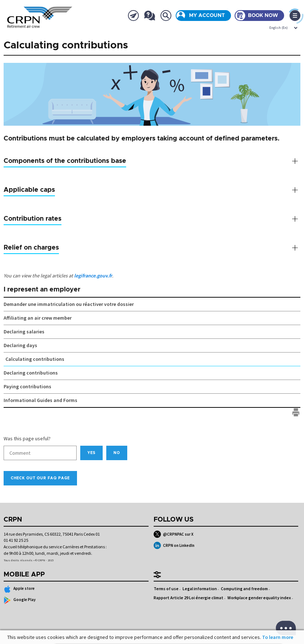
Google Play (20, 600)
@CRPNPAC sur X (174, 534)
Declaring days (20, 345)
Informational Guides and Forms (40, 400)
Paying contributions (27, 386)
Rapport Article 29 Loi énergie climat (189, 598)
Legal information (200, 589)
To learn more (278, 637)
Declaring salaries (24, 332)
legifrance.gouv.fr (93, 276)
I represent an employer (42, 290)
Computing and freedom (244, 589)
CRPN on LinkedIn (174, 545)
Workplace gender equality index (259, 598)
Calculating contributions (35, 359)
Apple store (19, 589)
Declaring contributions (31, 373)
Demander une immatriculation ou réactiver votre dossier (69, 304)
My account (207, 16)
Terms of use (166, 589)
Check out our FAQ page (40, 478)
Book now (263, 16)
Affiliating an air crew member (38, 318)
